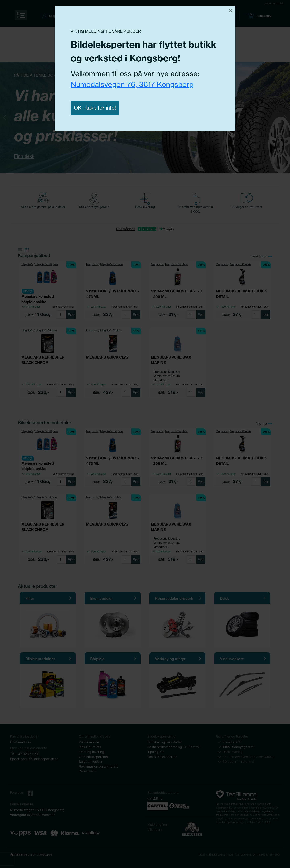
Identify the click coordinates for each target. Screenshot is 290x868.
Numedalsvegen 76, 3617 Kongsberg (132, 84)
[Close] (231, 11)
